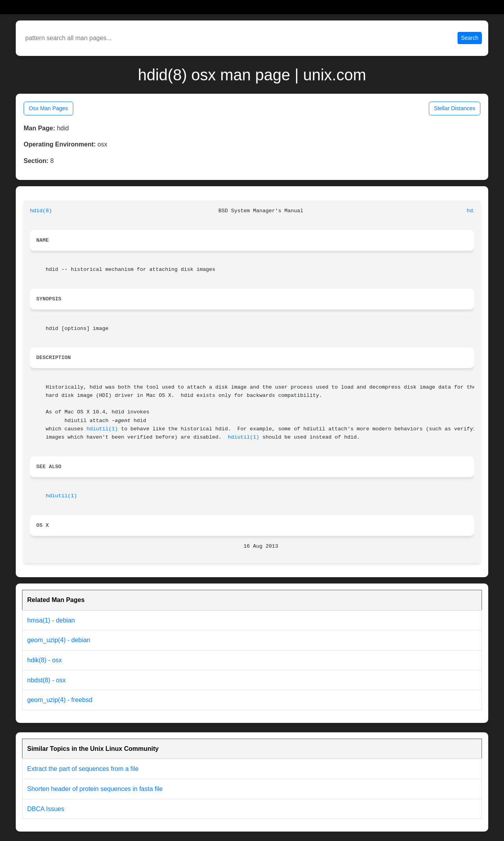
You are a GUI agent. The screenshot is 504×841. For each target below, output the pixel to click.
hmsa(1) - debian (51, 620)
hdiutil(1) (102, 429)
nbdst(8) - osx (46, 680)
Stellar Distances (455, 108)
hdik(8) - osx (44, 660)
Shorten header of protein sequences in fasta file (95, 789)
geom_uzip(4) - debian (59, 640)
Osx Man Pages (48, 108)
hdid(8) (41, 211)
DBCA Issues (46, 809)
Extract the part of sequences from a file (83, 769)
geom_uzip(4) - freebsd (60, 700)
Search (470, 38)
